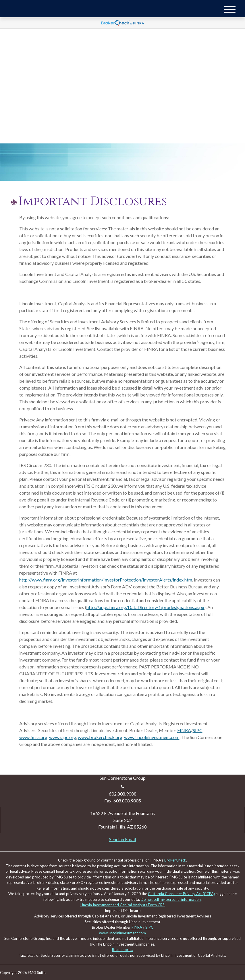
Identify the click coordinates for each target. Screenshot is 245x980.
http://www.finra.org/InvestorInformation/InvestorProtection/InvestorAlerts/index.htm (106, 580)
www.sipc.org (63, 737)
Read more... (122, 950)
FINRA (184, 730)
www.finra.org (33, 737)
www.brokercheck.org (100, 737)
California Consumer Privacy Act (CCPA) (181, 894)
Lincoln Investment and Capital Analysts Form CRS (122, 905)
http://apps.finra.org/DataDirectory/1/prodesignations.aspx (145, 607)
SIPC (198, 730)
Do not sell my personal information (171, 899)
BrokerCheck (175, 860)
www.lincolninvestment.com (152, 737)
